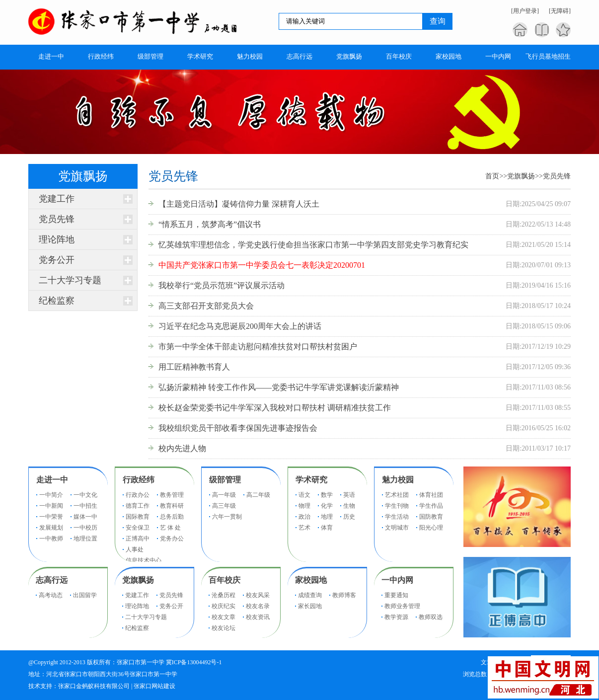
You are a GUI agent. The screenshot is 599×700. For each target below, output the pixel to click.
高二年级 (258, 495)
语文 (304, 495)
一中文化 (85, 495)
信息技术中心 (144, 560)
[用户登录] (525, 11)
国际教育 (138, 517)
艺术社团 (397, 495)
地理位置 (85, 539)
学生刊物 (397, 506)
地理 (327, 517)
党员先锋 (57, 219)
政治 (304, 517)
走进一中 (52, 480)
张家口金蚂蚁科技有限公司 (94, 686)
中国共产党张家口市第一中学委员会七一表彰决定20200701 (262, 265)
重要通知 (396, 595)
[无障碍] (560, 11)
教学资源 (396, 617)
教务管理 (172, 495)
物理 (304, 506)
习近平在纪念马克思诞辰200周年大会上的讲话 (240, 326)
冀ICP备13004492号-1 (194, 662)
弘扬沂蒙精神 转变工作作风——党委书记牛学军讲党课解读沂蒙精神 (279, 387)
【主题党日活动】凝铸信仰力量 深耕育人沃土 (239, 204)
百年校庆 (225, 580)
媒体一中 (85, 517)
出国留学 (85, 595)
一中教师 (51, 539)
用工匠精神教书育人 (194, 367)
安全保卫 (138, 528)
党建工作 (57, 199)
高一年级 (224, 495)
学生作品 (431, 506)
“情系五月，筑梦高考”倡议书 (210, 224)
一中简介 (51, 495)
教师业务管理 (402, 606)
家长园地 (310, 606)
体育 (327, 528)
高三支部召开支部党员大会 (206, 306)
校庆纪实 (224, 606)
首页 (492, 176)
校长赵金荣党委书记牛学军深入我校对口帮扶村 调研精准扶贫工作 (275, 408)
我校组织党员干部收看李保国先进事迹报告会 (238, 428)
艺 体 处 (170, 528)
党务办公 (172, 539)
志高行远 (52, 580)
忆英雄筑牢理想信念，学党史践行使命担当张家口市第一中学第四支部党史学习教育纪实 (313, 245)
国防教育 (431, 517)
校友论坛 (224, 628)
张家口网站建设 (154, 686)
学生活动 (397, 517)
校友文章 (224, 617)
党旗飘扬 (521, 176)
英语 (349, 495)
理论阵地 (57, 239)
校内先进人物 (182, 448)
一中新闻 (51, 506)
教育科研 (172, 506)
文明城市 (397, 528)
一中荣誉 (51, 517)
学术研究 (311, 480)
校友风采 (258, 595)
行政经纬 (139, 480)
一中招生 (85, 506)
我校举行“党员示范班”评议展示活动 (222, 285)
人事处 (135, 549)
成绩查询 (310, 595)
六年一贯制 (227, 517)
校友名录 (258, 606)
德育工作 (138, 506)
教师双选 (431, 617)
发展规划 (51, 528)
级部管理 (225, 480)
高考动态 (51, 595)
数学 (327, 495)
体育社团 (431, 495)
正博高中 (138, 539)
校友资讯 (258, 617)
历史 (349, 517)
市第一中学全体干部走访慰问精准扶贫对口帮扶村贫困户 (258, 347)
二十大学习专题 (70, 280)
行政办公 (138, 495)
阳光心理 (431, 528)
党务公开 (57, 260)
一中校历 (85, 528)
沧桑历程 (224, 595)
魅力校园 (398, 480)
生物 (349, 506)
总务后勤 (172, 517)
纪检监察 (57, 301)
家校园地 (311, 580)
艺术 (304, 528)
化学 (327, 506)
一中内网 (397, 580)
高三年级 (224, 506)
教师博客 (344, 595)
